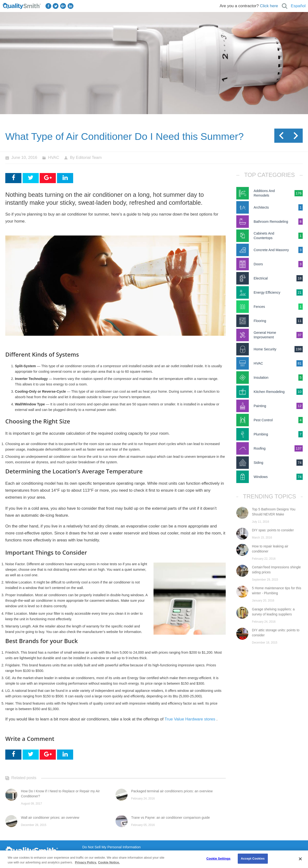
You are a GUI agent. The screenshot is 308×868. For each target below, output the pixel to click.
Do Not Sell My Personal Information (112, 847)
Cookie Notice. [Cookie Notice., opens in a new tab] (109, 862)
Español (298, 6)
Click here (269, 6)
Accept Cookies (253, 859)
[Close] (300, 859)
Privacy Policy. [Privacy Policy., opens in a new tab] (86, 862)
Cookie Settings (218, 859)
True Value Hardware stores (190, 719)
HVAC (54, 158)
